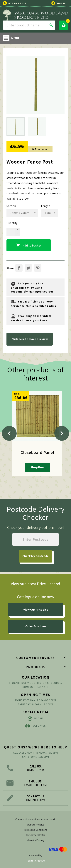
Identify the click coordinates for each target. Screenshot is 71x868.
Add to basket (29, 246)
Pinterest (38, 268)
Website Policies (35, 825)
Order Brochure (36, 626)
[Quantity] (11, 232)
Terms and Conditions (36, 830)
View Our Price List (36, 610)
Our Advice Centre (36, 835)
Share (19, 268)
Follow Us (35, 726)
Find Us (36, 719)
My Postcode (35, 556)
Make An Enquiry (36, 840)
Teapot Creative (35, 861)
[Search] (29, 25)
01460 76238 (17, 3)
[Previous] (9, 433)
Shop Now (37, 467)
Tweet (28, 268)
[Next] (62, 433)
